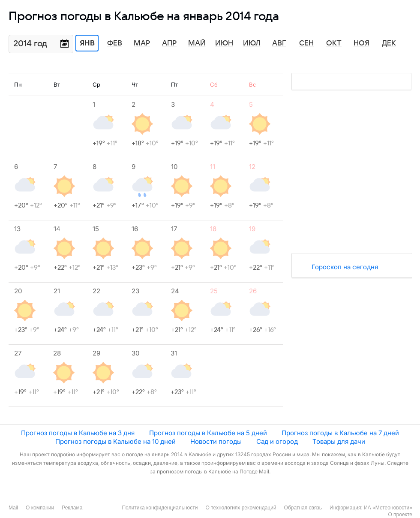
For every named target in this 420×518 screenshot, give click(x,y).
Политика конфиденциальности (160, 508)
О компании (40, 508)
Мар (142, 43)
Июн (224, 43)
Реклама (72, 508)
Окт (334, 43)
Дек (389, 43)
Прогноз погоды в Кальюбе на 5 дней (208, 433)
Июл (252, 43)
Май (197, 43)
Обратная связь (303, 508)
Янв (87, 43)
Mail (13, 508)
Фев (115, 43)
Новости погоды (216, 441)
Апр (169, 43)
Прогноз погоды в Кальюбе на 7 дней (340, 433)
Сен (306, 43)
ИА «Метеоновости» (388, 508)
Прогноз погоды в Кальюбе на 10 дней (115, 441)
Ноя (361, 43)
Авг (279, 43)
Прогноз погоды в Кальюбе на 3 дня (78, 433)
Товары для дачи (339, 441)
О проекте (400, 515)
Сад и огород (277, 441)
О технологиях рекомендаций (241, 508)
